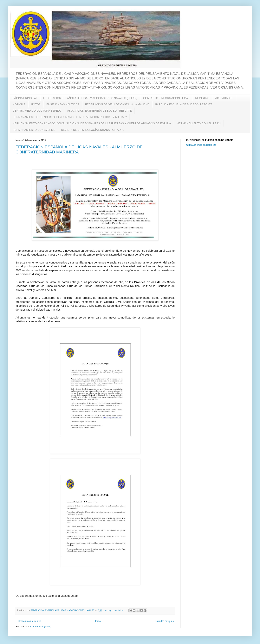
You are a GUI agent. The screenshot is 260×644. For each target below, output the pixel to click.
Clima (189, 145)
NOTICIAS (19, 104)
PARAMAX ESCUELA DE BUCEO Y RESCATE (184, 104)
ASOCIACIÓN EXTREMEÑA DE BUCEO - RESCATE (99, 111)
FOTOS (36, 104)
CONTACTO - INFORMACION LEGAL (166, 98)
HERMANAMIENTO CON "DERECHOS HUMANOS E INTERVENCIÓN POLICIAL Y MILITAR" (70, 117)
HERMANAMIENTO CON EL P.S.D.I (199, 123)
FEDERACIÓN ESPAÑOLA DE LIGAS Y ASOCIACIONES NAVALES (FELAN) (90, 98)
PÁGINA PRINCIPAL (25, 98)
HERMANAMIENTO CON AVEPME (34, 130)
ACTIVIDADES (224, 98)
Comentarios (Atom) (41, 627)
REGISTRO (202, 98)
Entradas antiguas (164, 621)
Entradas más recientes (29, 621)
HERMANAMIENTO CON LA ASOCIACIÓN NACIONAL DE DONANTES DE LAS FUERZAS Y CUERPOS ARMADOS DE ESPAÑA (92, 123)
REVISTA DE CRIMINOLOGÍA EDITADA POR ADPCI (93, 130)
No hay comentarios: (114, 610)
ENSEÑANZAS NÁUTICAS (63, 104)
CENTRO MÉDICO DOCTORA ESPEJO (37, 111)
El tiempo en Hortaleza (204, 145)
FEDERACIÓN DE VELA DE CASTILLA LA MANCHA (117, 104)
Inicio (98, 621)
